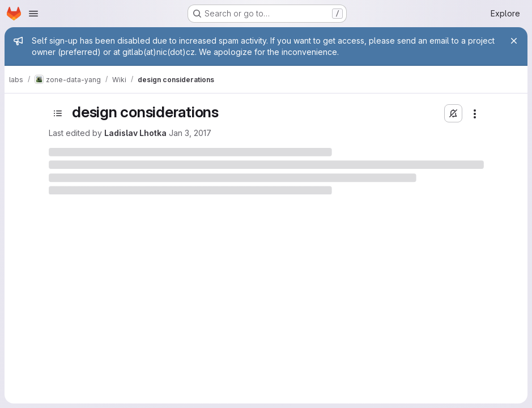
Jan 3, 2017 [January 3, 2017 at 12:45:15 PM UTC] (190, 133)
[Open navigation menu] (33, 14)
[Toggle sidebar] (58, 113)
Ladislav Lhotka (135, 133)
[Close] (514, 41)
